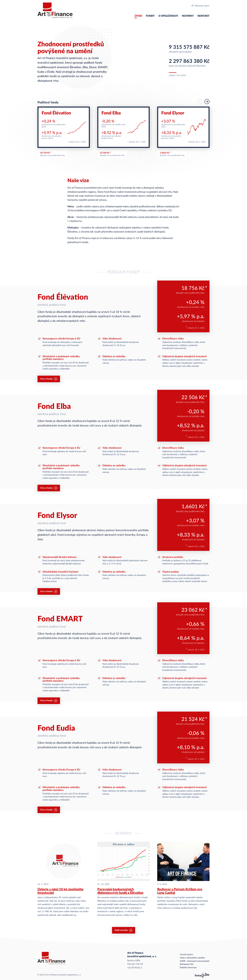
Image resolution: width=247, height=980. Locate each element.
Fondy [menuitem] (150, 16)
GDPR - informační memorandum (195, 961)
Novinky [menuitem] (188, 16)
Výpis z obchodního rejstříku (192, 958)
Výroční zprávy (186, 955)
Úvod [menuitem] (138, 16)
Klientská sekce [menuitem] (202, 6)
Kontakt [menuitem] (204, 16)
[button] (207, 102)
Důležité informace (188, 968)
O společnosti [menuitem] (168, 16)
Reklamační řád (186, 964)
